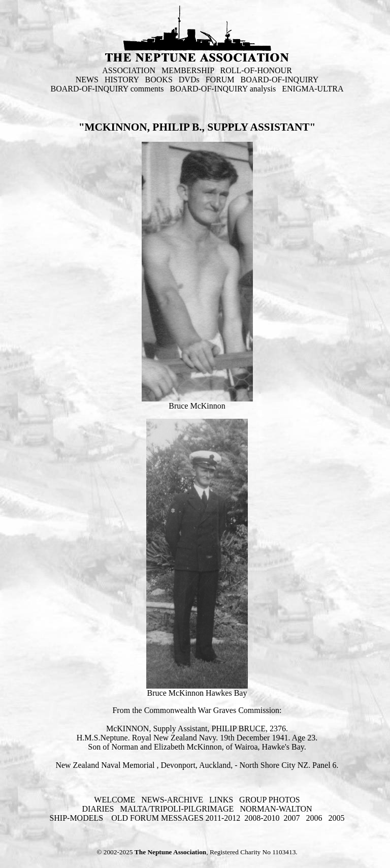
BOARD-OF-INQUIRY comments (107, 89)
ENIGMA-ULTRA (313, 89)
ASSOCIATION (129, 70)
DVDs (189, 80)
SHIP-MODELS (77, 818)
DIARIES (98, 809)
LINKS (221, 800)
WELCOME (115, 800)
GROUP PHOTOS (270, 800)
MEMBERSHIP (188, 70)
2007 (292, 818)
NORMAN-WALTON (276, 809)
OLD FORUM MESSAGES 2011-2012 (176, 818)
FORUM (220, 80)
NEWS (87, 80)
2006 (314, 818)
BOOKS (159, 80)
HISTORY (122, 80)
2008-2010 (262, 818)
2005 (337, 818)
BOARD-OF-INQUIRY (280, 80)
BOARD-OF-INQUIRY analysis (223, 89)
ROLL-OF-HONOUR (256, 70)
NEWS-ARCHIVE (172, 800)
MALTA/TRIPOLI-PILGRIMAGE (177, 809)
